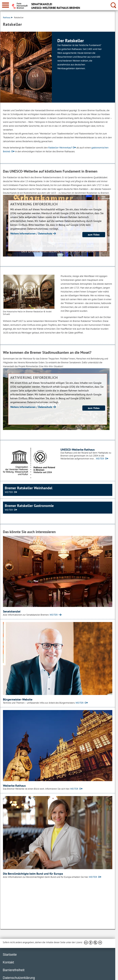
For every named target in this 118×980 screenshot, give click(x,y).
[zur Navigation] (6, 5)
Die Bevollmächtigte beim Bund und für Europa (33, 874)
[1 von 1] (58, 67)
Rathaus (8, 17)
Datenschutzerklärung (19, 978)
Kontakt (8, 962)
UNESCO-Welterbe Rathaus (78, 449)
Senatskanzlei (12, 611)
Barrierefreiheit (14, 970)
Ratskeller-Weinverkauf (60, 148)
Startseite (10, 955)
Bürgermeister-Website (18, 699)
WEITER (100, 459)
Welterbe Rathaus (14, 786)
